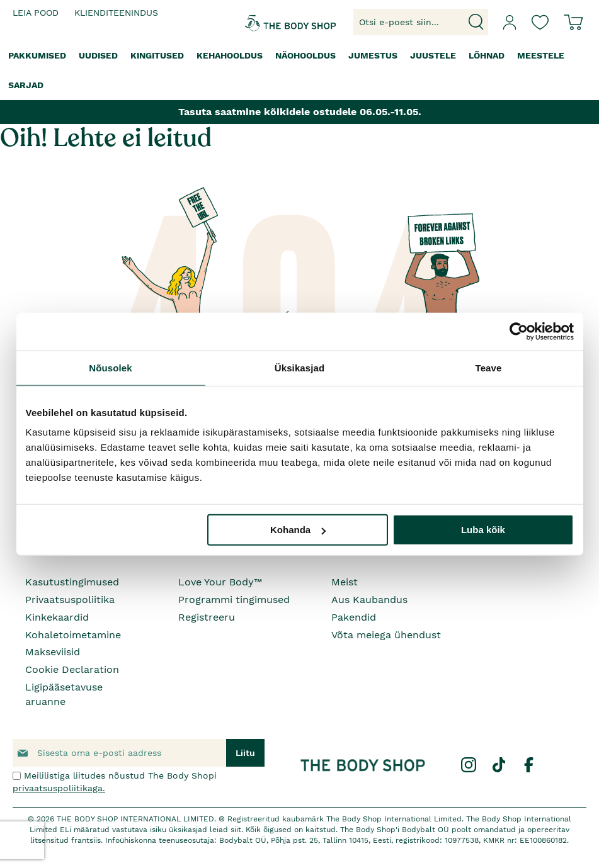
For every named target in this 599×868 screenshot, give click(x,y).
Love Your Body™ (220, 582)
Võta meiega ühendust (386, 635)
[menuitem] (37, 56)
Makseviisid (53, 652)
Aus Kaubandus (369, 600)
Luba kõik (483, 530)
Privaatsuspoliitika (70, 600)
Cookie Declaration (72, 669)
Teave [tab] (489, 367)
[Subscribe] (245, 753)
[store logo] (266, 22)
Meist (345, 582)
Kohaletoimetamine (73, 635)
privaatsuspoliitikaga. (59, 788)
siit (236, 830)
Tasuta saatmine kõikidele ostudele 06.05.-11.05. (300, 112)
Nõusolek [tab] (110, 367)
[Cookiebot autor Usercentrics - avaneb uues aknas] (519, 331)
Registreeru (207, 617)
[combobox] (421, 22)
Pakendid (354, 617)
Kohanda (298, 530)
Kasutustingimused (72, 582)
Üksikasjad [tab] (299, 367)
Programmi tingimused (234, 600)
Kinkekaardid (57, 617)
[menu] (299, 70)
